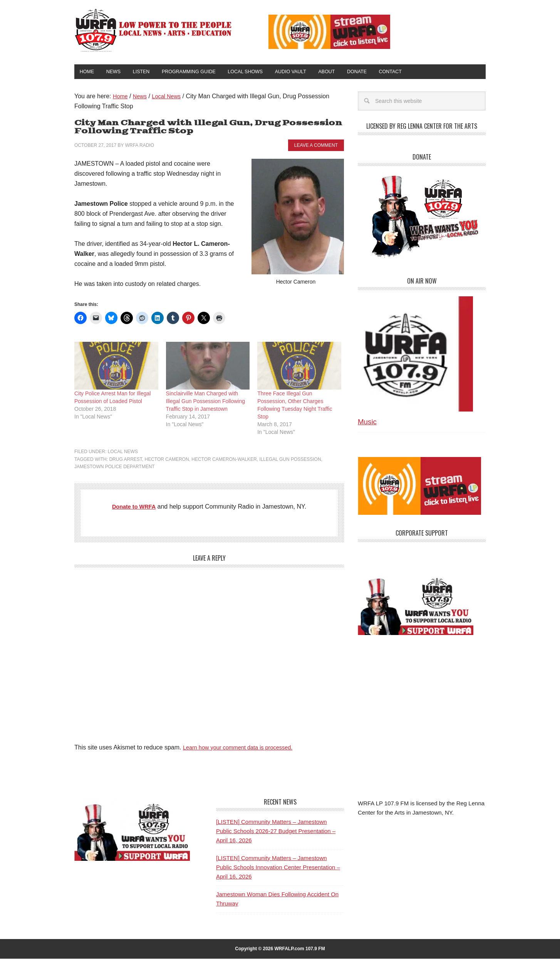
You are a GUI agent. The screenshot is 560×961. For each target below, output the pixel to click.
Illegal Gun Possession (290, 462)
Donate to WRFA (134, 509)
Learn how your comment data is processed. (244, 750)
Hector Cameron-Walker (224, 462)
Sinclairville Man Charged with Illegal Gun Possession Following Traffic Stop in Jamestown (205, 403)
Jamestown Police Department (115, 469)
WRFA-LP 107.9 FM (154, 30)
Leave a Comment (316, 148)
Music (367, 424)
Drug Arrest (125, 462)
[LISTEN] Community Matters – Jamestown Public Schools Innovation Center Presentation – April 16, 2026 (278, 870)
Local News (123, 454)
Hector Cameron (167, 462)
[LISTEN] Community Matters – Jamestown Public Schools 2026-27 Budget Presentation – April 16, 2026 (276, 833)
